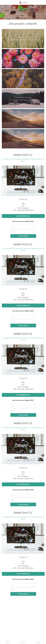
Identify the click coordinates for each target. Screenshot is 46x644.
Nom (13, 227)
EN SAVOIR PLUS (23, 216)
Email (13, 232)
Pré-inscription (23, 236)
